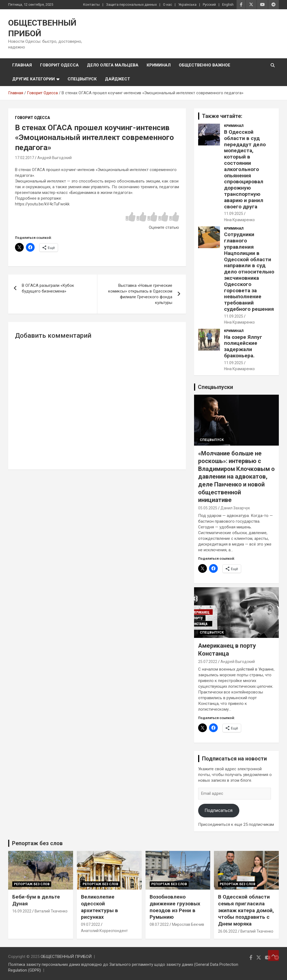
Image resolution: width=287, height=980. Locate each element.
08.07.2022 (159, 924)
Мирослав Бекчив (188, 924)
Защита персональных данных (131, 4)
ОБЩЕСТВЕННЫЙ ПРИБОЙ (66, 957)
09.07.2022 (90, 924)
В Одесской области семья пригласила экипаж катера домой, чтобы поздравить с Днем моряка (246, 910)
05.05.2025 (208, 508)
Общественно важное (205, 65)
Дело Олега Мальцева (113, 65)
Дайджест (117, 79)
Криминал (159, 65)
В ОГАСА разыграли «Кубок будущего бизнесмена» (48, 288)
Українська (187, 4)
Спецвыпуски (215, 387)
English (228, 4)
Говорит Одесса (59, 65)
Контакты (91, 4)
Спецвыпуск (82, 79)
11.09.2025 (234, 214)
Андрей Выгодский (55, 158)
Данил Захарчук (235, 508)
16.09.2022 (22, 911)
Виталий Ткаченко (51, 911)
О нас (167, 4)
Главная (22, 65)
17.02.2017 (25, 158)
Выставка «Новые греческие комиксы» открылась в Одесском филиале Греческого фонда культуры (140, 294)
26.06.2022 (228, 931)
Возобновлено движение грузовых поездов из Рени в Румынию (175, 907)
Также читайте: (222, 116)
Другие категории (34, 79)
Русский (209, 4)
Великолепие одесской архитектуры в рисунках (99, 907)
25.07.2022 (208, 662)
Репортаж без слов (37, 843)
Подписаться (219, 810)
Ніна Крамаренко (239, 220)
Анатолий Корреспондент (104, 931)
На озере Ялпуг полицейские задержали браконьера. (243, 346)
